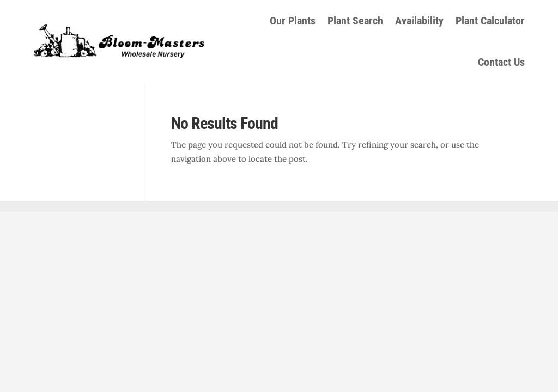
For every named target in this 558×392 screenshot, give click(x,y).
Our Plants (293, 21)
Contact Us (501, 62)
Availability (419, 21)
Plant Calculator (490, 21)
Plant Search (355, 21)
